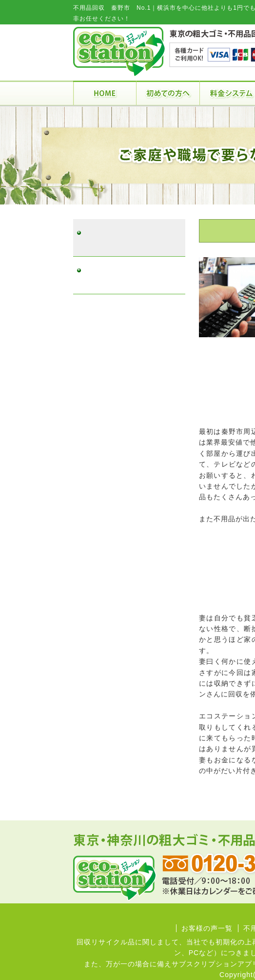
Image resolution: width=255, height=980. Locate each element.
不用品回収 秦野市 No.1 (127, 238)
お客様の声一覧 (207, 928)
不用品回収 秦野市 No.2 (127, 276)
